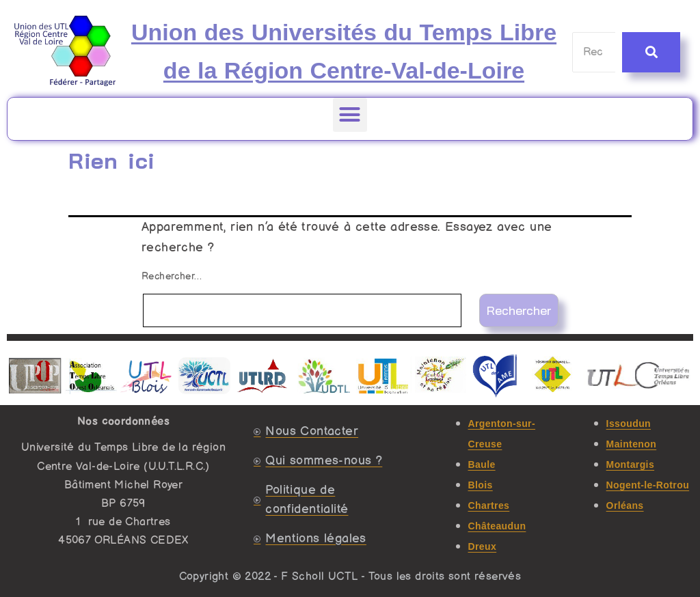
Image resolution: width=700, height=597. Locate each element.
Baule (482, 464)
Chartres (489, 505)
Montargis (631, 464)
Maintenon (632, 444)
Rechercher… (172, 276)
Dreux (483, 546)
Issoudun (629, 424)
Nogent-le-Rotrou (648, 485)
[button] (350, 115)
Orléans (625, 505)
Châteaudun (497, 526)
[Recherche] (594, 52)
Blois (481, 485)
